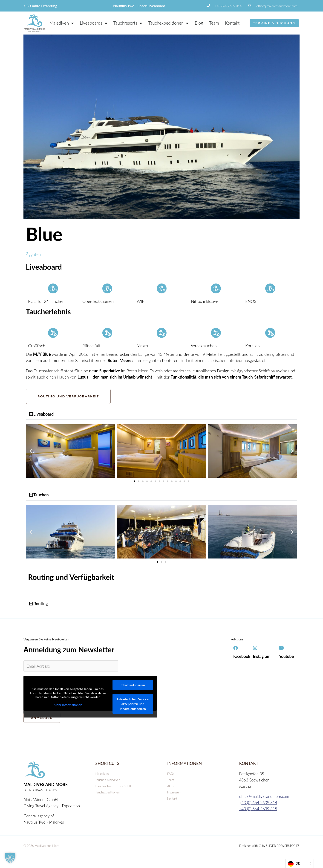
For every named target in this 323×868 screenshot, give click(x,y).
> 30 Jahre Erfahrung (40, 6)
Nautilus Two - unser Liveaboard (139, 6)
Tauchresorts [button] (128, 23)
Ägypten (33, 254)
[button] (161, 414)
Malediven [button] (62, 23)
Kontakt (232, 23)
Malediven (102, 774)
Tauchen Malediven (108, 780)
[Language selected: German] (300, 864)
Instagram (262, 656)
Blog (199, 23)
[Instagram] (255, 648)
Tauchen (41, 495)
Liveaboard (43, 414)
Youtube (286, 656)
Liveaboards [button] (94, 23)
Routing (41, 604)
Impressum (174, 792)
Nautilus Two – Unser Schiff (113, 786)
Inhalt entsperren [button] (133, 685)
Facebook (242, 656)
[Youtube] (281, 648)
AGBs (171, 786)
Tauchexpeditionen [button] (168, 23)
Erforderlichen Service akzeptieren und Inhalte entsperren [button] (133, 704)
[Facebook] (236, 648)
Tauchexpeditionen (108, 792)
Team (214, 23)
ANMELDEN (42, 718)
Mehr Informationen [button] (68, 705)
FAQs (171, 774)
